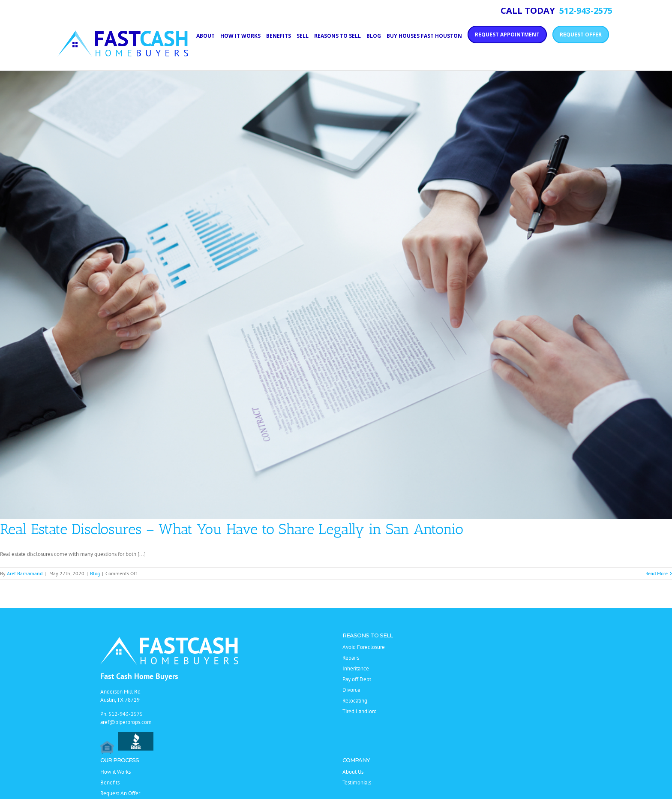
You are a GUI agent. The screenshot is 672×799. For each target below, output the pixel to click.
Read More (657, 573)
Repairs (351, 658)
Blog (95, 573)
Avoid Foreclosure (364, 647)
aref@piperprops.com (126, 722)
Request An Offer (120, 793)
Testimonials (357, 782)
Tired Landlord (360, 711)
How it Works (115, 772)
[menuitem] (208, 35)
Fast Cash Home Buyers (139, 676)
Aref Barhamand (25, 573)
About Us (353, 772)
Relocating (355, 701)
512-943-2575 (126, 714)
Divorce (351, 690)
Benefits (110, 782)
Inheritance (356, 668)
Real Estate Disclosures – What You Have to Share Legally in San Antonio (232, 529)
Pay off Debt (357, 679)
